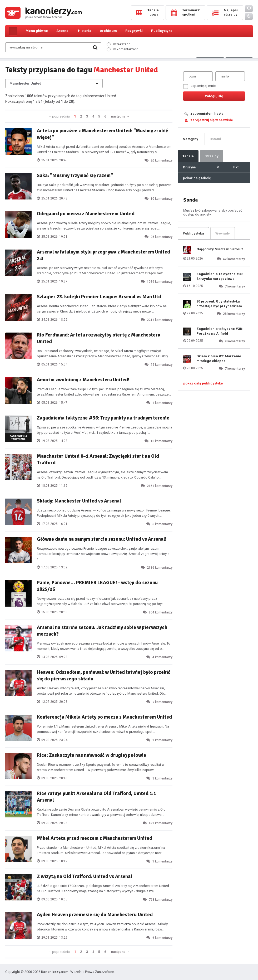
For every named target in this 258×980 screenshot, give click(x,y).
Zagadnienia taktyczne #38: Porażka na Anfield (220, 331)
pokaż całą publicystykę (203, 383)
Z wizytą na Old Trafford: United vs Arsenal (85, 876)
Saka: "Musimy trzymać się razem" (75, 175)
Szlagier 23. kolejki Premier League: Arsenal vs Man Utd (99, 297)
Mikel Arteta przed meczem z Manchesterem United (95, 838)
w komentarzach (123, 49)
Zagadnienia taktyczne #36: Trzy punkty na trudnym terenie (103, 418)
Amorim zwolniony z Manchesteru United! (83, 380)
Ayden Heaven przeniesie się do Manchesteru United (95, 915)
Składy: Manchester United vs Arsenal (79, 501)
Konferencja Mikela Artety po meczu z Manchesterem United (104, 717)
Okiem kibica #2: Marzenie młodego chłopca (219, 359)
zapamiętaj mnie (199, 86)
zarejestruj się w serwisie (212, 120)
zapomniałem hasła (207, 113)
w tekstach (118, 44)
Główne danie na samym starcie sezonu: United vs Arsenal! (102, 539)
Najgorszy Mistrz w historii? (220, 249)
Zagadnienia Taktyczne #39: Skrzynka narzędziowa (220, 276)
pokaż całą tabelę (197, 178)
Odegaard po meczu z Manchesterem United (86, 214)
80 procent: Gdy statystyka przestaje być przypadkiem (219, 304)
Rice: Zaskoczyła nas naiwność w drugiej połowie (91, 755)
